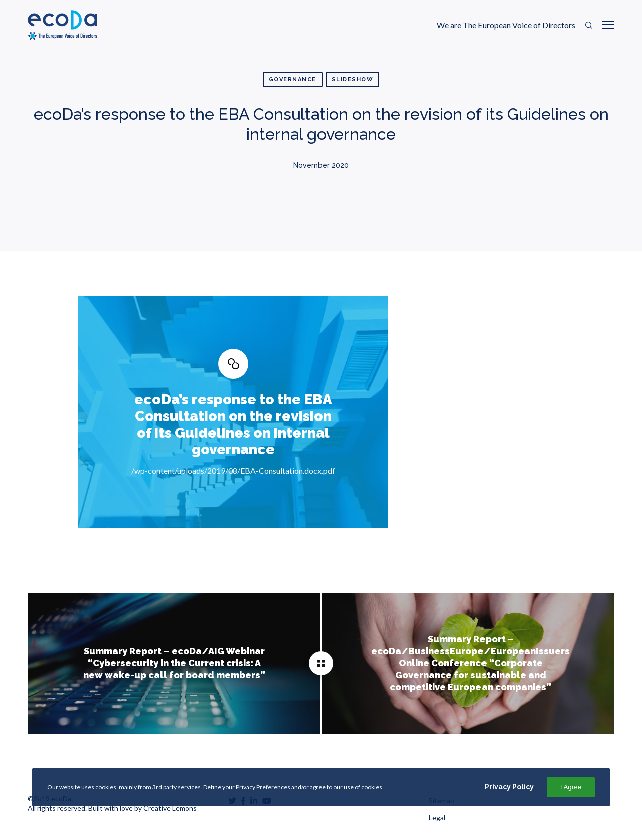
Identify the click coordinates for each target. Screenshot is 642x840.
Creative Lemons (170, 808)
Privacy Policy (509, 787)
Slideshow (353, 80)
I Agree (571, 787)
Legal (437, 818)
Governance (293, 80)
